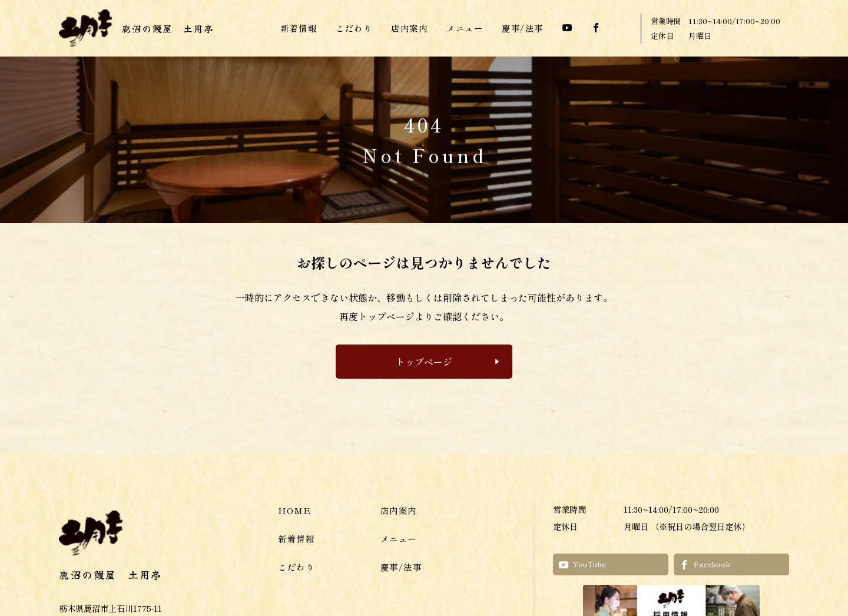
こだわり (354, 28)
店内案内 (409, 28)
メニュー (465, 28)
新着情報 (299, 28)
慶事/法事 (523, 28)
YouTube (582, 564)
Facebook (705, 564)
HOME (294, 510)
